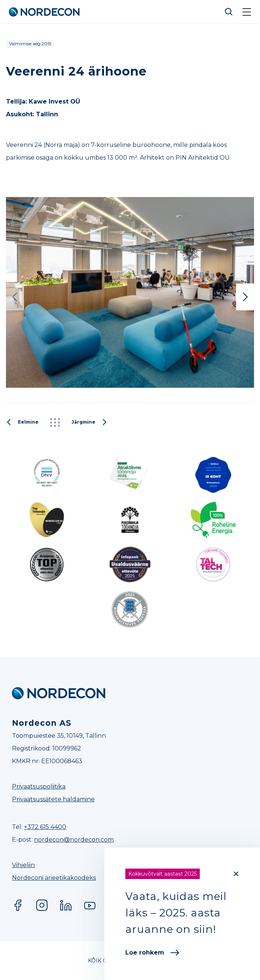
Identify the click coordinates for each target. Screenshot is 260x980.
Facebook (18, 905)
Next (245, 297)
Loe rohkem (152, 953)
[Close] (236, 874)
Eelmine (22, 423)
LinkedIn (66, 905)
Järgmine (89, 423)
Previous (15, 297)
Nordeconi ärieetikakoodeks (54, 878)
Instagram (42, 905)
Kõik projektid (55, 423)
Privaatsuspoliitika (39, 787)
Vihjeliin (23, 865)
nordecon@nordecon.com (74, 840)
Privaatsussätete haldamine (53, 799)
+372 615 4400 (45, 827)
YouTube (90, 905)
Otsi (229, 12)
